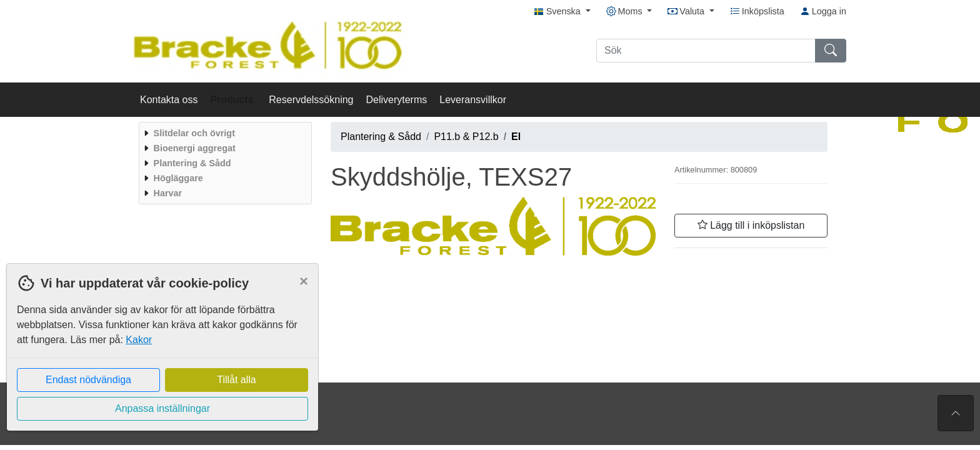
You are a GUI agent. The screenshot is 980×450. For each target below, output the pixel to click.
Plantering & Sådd (381, 137)
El (516, 137)
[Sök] (706, 51)
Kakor (139, 340)
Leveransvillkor (473, 100)
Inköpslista (757, 11)
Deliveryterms (396, 100)
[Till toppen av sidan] (956, 413)
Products (234, 100)
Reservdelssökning (311, 100)
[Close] (304, 281)
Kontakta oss (169, 100)
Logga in (823, 11)
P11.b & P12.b (466, 137)
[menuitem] (224, 133)
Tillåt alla (237, 380)
